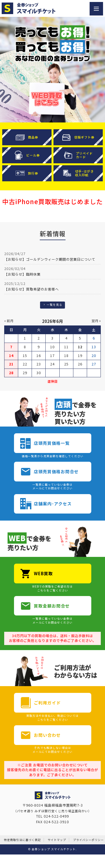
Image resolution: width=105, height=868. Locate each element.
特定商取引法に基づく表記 (22, 840)
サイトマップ (57, 840)
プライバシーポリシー (88, 840)
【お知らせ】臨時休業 (22, 274)
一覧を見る (52, 305)
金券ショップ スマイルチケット (54, 849)
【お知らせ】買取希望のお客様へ (32, 289)
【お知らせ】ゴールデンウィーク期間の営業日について (50, 259)
